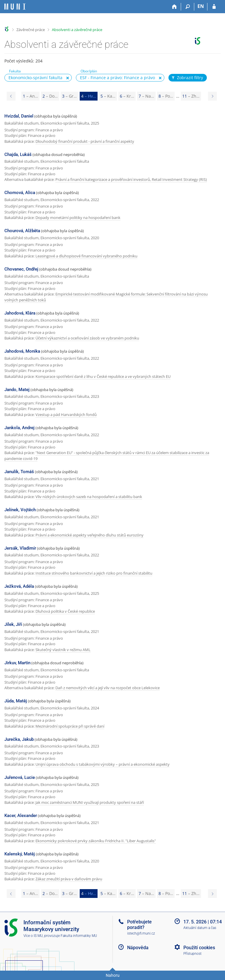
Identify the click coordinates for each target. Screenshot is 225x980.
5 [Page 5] (108, 96)
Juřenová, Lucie (20, 777)
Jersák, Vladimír (20, 548)
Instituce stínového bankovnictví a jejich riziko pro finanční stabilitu (94, 573)
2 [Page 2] (50, 96)
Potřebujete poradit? (139, 925)
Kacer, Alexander (21, 816)
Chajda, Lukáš (18, 154)
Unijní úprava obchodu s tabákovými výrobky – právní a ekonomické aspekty (103, 764)
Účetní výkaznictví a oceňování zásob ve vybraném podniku (87, 338)
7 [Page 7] (146, 96)
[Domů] (174, 7)
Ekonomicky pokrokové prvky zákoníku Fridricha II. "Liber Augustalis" (96, 841)
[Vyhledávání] (188, 7)
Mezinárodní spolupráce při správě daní (70, 726)
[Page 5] (212, 96)
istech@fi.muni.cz (141, 933)
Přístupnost (192, 954)
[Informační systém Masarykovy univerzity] (15, 7)
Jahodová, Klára (20, 313)
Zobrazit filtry (187, 78)
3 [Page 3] (69, 96)
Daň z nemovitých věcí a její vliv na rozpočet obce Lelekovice (108, 688)
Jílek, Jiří (13, 624)
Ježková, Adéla (19, 586)
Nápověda (138, 948)
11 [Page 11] (191, 96)
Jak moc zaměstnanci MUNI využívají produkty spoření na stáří (90, 802)
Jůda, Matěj (16, 701)
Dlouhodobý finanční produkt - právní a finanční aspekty (85, 141)
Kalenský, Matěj (20, 854)
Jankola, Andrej (19, 428)
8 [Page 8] (166, 96)
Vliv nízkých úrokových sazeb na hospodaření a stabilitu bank (89, 497)
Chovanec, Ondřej (21, 269)
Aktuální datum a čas (200, 928)
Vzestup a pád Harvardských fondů (66, 415)
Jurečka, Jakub (19, 739)
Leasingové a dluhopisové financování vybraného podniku (86, 256)
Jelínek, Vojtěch (20, 510)
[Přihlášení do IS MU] (214, 7)
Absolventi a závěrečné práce (77, 30)
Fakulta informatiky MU (79, 936)
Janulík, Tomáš (19, 472)
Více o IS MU (33, 936)
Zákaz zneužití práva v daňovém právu (69, 879)
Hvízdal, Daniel (19, 116)
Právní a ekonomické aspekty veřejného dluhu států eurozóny (90, 535)
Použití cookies (199, 948)
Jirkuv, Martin (17, 663)
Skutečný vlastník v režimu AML (63, 650)
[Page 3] (11, 96)
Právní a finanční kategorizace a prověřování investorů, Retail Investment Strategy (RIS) (131, 179)
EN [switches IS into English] (201, 6)
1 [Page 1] (30, 96)
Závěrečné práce (31, 30)
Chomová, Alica (20, 193)
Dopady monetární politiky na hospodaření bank (78, 218)
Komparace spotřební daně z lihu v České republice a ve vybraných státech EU (103, 376)
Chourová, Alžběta (22, 231)
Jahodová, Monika (22, 351)
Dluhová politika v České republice (65, 611)
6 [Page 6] (127, 96)
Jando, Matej (17, 390)
